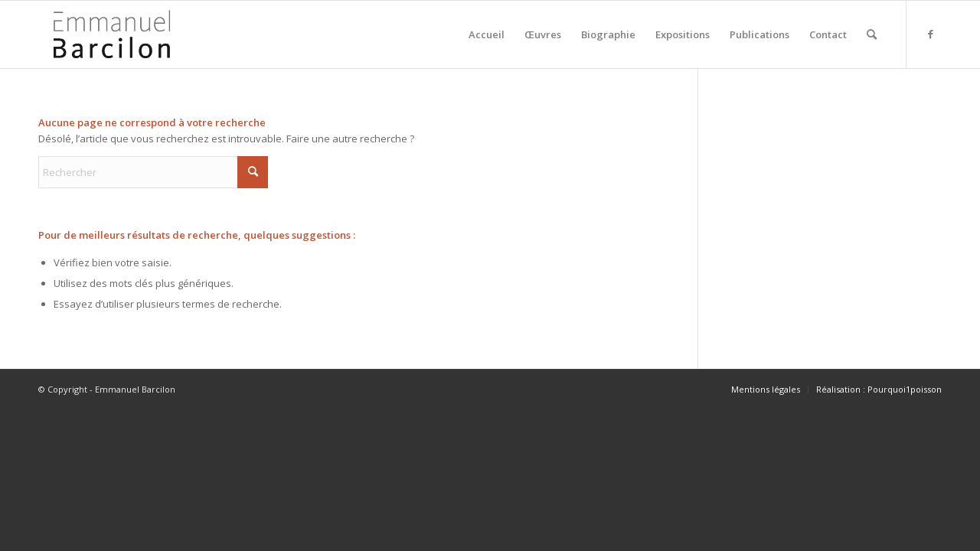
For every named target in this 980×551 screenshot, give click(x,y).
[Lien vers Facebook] (930, 34)
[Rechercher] (872, 34)
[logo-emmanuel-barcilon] (112, 34)
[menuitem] (487, 34)
